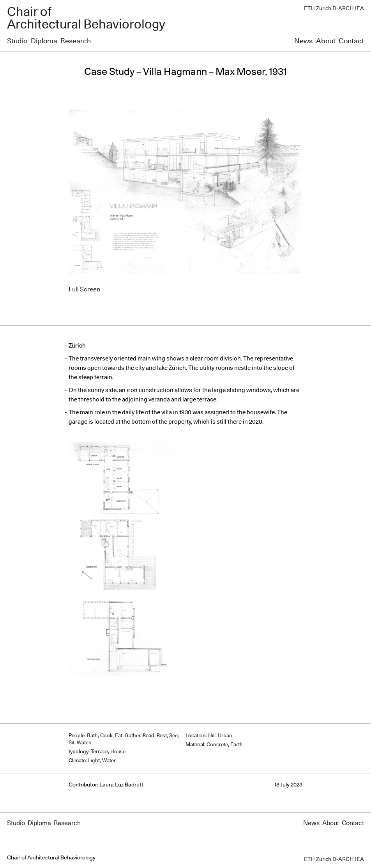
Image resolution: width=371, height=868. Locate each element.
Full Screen (84, 289)
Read (148, 736)
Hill (212, 736)
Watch (84, 743)
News (303, 41)
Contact (351, 41)
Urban (225, 736)
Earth (237, 745)
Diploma (44, 41)
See (173, 736)
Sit (72, 743)
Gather (132, 736)
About (326, 41)
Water (109, 761)
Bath (92, 736)
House (118, 752)
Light (94, 761)
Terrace (99, 752)
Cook (106, 736)
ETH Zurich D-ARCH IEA (334, 9)
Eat (119, 736)
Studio (17, 41)
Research (76, 41)
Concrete (217, 745)
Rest (162, 736)
